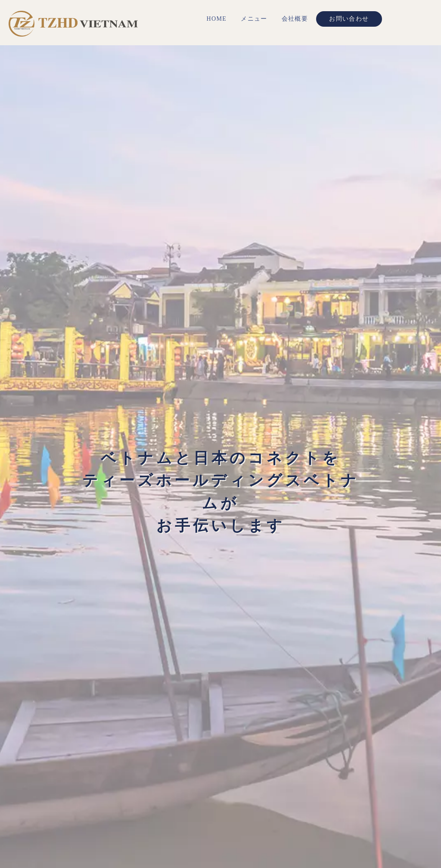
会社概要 (295, 19)
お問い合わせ (349, 19)
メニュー (254, 19)
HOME (216, 19)
